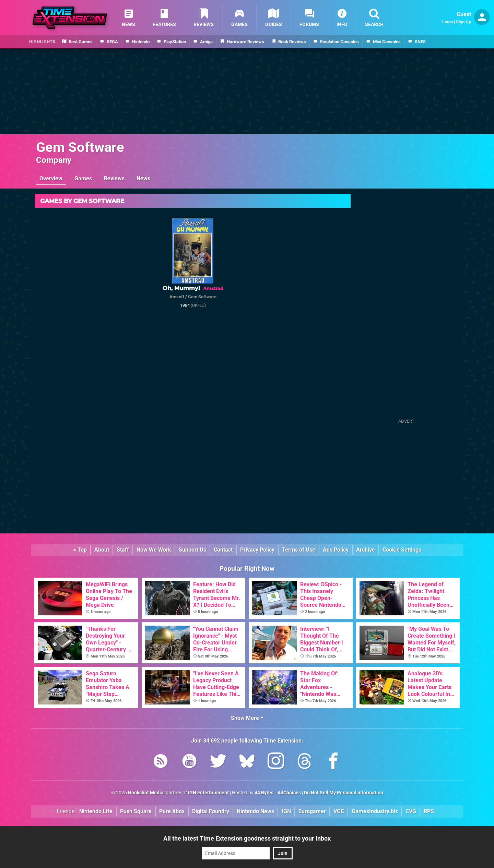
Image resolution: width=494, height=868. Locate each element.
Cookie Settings (402, 550)
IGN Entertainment (208, 793)
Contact (223, 550)
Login (448, 22)
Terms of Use (299, 550)
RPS (429, 811)
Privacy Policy (257, 550)
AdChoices (289, 793)
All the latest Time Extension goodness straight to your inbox (247, 838)
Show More (247, 718)
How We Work (154, 550)
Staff (123, 550)
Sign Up (463, 22)
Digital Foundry (211, 811)
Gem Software (80, 147)
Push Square (136, 811)
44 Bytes (264, 793)
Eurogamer (312, 811)
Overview (51, 178)
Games (83, 178)
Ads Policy (336, 550)
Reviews (114, 178)
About (102, 550)
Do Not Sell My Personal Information (344, 793)
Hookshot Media (146, 793)
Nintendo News (255, 811)
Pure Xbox (172, 811)
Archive (366, 550)
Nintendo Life (96, 811)
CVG (411, 811)
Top (80, 550)
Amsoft (177, 297)
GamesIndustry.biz (375, 811)
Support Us (192, 550)
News (143, 178)
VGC (339, 811)
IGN (286, 811)
